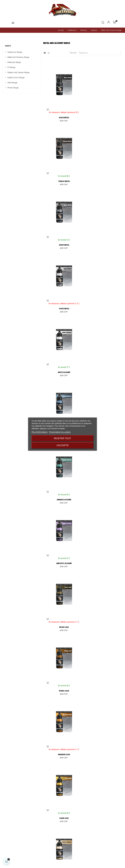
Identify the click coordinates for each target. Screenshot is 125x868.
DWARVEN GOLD (62, 415)
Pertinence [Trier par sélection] (101, 53)
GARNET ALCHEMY (62, 656)
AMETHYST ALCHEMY (103, 295)
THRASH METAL (103, 114)
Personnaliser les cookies (60, 432)
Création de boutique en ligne (63, 867)
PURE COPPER (62, 717)
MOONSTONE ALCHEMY (103, 777)
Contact (67, 840)
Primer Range (13, 88)
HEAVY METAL (62, 174)
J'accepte (62, 445)
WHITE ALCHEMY (62, 235)
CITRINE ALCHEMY (62, 476)
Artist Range (12, 83)
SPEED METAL (103, 174)
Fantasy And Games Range (18, 72)
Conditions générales (73, 831)
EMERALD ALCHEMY (62, 295)
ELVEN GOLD (103, 415)
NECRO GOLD (62, 355)
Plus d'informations (40, 432)
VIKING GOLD (103, 355)
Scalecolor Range (15, 52)
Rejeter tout (62, 438)
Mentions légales (71, 836)
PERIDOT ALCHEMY (103, 536)
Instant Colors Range (16, 78)
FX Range (11, 67)
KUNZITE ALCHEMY (62, 536)
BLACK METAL (62, 114)
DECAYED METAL (62, 596)
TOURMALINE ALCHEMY (103, 476)
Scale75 (8, 46)
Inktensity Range (14, 62)
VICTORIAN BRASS (103, 717)
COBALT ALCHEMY (103, 235)
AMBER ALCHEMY (62, 777)
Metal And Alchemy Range (18, 57)
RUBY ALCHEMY (103, 656)
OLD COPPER (103, 596)
